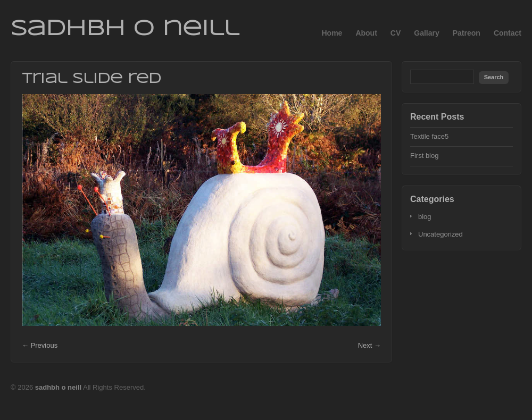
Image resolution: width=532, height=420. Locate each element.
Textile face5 (429, 136)
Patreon (467, 33)
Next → (369, 345)
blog (425, 217)
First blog (424, 156)
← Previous (40, 345)
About (366, 33)
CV (396, 33)
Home (332, 33)
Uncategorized (440, 234)
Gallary (426, 33)
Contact (508, 33)
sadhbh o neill (125, 29)
